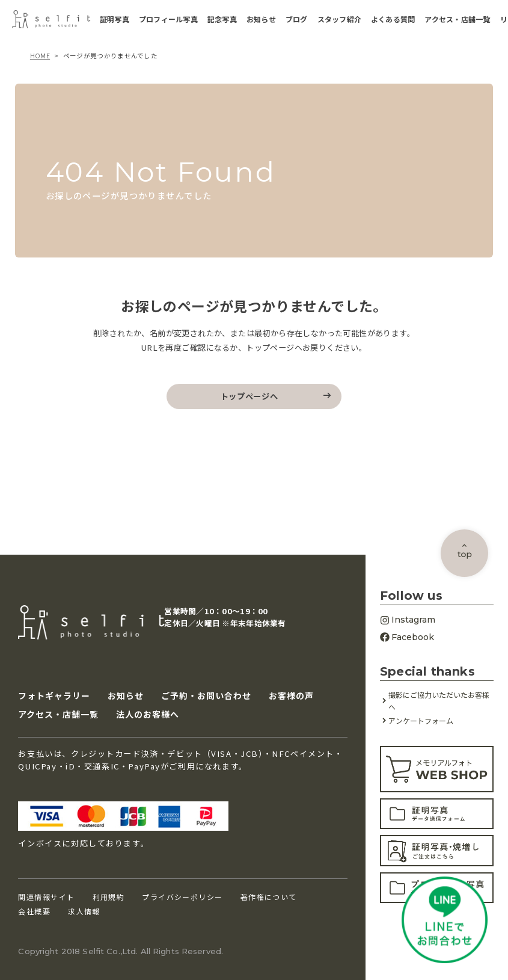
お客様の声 (291, 695)
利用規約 (109, 897)
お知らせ (261, 19)
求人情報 (84, 912)
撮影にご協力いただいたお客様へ (439, 701)
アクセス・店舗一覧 (457, 19)
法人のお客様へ (148, 715)
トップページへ (249, 396)
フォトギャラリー (54, 695)
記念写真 (222, 19)
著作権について (269, 897)
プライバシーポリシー (182, 897)
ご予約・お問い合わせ (206, 695)
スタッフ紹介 (339, 19)
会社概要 (34, 912)
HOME (40, 56)
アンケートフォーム (421, 720)
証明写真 (115, 19)
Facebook (407, 637)
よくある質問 (393, 19)
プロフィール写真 (168, 19)
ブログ (297, 19)
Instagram (408, 620)
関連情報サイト (46, 897)
